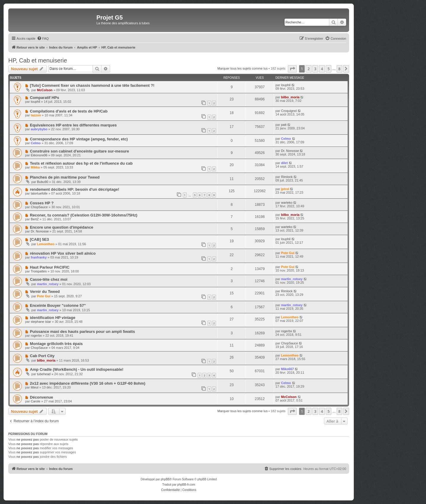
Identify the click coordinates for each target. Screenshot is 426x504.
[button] (292, 69)
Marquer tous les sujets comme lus (243, 68)
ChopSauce (39, 207)
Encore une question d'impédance (62, 227)
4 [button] (322, 69)
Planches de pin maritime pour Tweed (65, 177)
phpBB (165, 479)
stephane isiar (41, 322)
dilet (284, 163)
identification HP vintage (53, 318)
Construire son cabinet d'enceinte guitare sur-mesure (79, 151)
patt (284, 125)
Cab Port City (42, 356)
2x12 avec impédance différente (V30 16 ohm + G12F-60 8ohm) (88, 383)
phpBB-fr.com (186, 485)
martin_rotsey (48, 284)
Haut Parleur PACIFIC (50, 267)
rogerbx (36, 336)
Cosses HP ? (42, 203)
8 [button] (339, 69)
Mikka (35, 167)
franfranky (39, 257)
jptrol (285, 189)
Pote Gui (288, 253)
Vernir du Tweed (45, 292)
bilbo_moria (290, 97)
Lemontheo (46, 244)
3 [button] (315, 69)
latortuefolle (39, 193)
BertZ (35, 219)
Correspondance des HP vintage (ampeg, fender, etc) (79, 139)
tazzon (36, 115)
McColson (45, 90)
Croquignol (289, 111)
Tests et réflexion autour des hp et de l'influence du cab (81, 163)
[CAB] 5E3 (39, 239)
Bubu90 (43, 182)
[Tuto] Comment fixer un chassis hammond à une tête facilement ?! (92, 85)
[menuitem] (43, 38)
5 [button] (329, 69)
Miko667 (287, 369)
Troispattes (39, 271)
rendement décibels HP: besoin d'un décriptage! (75, 189)
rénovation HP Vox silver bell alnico (63, 253)
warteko (287, 203)
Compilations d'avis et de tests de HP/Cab (69, 111)
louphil (286, 85)
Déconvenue (41, 397)
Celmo (36, 143)
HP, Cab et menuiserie (38, 60)
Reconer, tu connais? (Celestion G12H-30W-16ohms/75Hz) (84, 215)
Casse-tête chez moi (49, 279)
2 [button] (308, 69)
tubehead (44, 374)
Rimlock (287, 177)
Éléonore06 (39, 155)
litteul (35, 387)
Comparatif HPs (45, 98)
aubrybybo (39, 129)
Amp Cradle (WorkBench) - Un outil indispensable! (77, 369)
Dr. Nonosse (290, 151)
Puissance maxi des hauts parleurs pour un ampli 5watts (82, 332)
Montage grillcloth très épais (56, 344)
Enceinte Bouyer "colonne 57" (58, 305)
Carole (35, 401)
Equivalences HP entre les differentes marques (73, 125)
